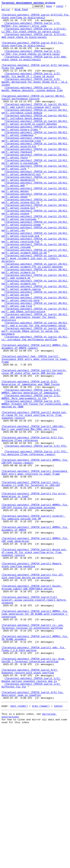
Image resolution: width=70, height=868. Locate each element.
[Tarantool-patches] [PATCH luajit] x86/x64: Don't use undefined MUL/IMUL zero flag (34, 512)
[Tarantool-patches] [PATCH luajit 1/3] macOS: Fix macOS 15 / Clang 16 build (31, 89)
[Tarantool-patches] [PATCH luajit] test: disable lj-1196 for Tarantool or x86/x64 (31, 580)
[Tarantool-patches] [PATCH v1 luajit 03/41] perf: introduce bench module (35, 139)
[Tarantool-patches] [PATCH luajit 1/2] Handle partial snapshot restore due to (31, 815)
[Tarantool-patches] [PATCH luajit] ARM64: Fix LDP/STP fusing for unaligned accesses (35, 606)
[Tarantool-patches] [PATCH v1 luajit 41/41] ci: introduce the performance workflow (35, 405)
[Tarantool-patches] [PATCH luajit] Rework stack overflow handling (32, 677)
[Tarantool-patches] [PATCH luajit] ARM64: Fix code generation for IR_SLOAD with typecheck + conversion (35, 736)
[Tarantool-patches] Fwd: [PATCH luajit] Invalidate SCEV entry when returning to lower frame (35, 430)
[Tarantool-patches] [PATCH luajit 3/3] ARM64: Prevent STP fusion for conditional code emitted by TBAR (36, 484)
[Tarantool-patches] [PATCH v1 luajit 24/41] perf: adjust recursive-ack (35, 281)
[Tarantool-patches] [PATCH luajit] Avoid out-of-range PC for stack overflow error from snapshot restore (34, 497)
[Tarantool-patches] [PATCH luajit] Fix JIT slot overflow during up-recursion (33, 690)
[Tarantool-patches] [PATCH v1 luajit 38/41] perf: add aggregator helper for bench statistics (35, 380)
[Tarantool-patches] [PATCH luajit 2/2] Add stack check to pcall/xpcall (34, 69)
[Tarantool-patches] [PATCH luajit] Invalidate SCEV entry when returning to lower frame (35, 566)
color (5, 11)
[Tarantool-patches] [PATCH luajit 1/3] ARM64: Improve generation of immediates (31, 469)
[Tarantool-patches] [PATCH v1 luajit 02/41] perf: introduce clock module (35, 133)
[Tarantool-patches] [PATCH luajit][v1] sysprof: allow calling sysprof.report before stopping (34, 719)
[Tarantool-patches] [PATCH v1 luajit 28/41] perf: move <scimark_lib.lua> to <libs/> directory (35, 309)
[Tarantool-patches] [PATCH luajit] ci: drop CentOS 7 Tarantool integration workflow (34, 791)
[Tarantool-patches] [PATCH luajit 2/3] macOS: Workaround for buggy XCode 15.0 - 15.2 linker (35, 97)
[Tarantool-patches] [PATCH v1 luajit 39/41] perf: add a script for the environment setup (35, 388)
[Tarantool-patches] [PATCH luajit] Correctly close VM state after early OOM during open (34, 445)
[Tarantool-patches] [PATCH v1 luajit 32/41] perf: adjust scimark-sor (35, 338)
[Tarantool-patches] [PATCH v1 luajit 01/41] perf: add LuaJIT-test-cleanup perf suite (35, 126)
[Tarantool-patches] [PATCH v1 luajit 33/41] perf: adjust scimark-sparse (35, 344)
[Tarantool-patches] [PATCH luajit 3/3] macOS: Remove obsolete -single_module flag (32, 106)
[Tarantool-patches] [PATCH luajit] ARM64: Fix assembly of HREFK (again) (35, 415)
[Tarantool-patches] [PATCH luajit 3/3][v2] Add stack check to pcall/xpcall (34, 42)
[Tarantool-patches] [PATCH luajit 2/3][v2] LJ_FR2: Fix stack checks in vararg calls (34, 35)
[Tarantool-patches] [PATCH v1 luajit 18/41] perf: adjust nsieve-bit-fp (35, 240)
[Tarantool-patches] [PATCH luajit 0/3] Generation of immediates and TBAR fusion (31, 459)
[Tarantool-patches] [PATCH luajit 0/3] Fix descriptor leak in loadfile (33, 832)
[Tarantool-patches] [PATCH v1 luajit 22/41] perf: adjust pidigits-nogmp (35, 267)
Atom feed (33, 11)
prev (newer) (41, 845)
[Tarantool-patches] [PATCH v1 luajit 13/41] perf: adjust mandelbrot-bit (35, 207)
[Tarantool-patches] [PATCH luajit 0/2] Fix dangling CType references (33, 526)
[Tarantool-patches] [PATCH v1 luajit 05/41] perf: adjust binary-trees (35, 153)
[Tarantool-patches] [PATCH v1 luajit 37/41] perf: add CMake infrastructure (35, 371)
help (55, 7)
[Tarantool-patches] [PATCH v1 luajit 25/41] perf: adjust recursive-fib (35, 287)
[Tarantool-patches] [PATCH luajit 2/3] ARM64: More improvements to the (31, 475)
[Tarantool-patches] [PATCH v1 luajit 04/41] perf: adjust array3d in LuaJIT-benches (35, 146)
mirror (17, 11)
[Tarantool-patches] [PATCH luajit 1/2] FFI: (36, 534)
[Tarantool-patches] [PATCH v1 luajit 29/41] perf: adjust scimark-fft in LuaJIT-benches (35, 318)
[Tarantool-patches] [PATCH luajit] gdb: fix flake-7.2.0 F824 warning (34, 778)
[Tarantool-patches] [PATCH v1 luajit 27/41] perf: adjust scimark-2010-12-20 (35, 301)
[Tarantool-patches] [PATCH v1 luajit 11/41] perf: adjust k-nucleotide (35, 193)
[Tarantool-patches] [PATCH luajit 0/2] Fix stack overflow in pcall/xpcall (33, 52)
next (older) (19, 845)
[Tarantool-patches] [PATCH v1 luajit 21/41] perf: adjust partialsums (35, 260)
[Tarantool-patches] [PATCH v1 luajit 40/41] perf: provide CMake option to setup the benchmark (35, 396)
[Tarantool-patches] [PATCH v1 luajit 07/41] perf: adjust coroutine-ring (35, 166)
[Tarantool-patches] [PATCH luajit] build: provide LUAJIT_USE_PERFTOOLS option (32, 704)
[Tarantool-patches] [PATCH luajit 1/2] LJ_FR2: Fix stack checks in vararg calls (31, 62)
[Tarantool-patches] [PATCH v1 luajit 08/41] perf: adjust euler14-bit (35, 173)
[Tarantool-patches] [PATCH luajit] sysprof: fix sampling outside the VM (34, 620)
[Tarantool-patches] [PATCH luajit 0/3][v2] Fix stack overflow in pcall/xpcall (36, 18)
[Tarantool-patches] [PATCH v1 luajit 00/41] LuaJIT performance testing (34, 116)
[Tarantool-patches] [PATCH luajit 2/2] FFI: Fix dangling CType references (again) (35, 543)
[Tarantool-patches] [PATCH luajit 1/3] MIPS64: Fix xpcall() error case (31, 29)
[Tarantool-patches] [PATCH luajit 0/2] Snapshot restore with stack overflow (30, 805)
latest (58, 845)
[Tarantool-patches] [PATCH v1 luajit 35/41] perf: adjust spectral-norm (35, 358)
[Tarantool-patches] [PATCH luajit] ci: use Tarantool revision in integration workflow (33, 751)
